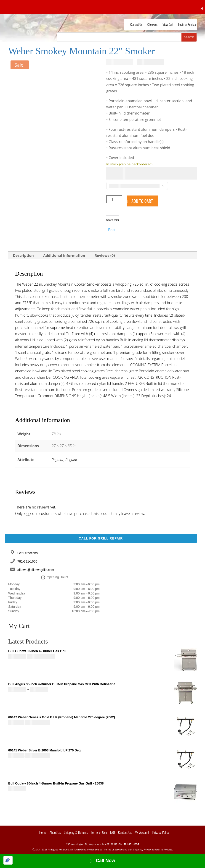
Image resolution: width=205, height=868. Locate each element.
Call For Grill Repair (101, 538)
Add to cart (142, 201)
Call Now (105, 860)
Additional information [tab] (64, 255)
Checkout (153, 25)
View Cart (168, 25)
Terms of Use (99, 832)
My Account (142, 832)
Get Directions (28, 553)
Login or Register (188, 25)
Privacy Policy (161, 832)
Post (112, 229)
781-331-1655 (27, 561)
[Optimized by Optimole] (8, 860)
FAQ (113, 832)
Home (43, 832)
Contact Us (136, 25)
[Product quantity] (114, 199)
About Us (55, 832)
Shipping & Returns (76, 832)
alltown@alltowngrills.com (36, 570)
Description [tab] (23, 255)
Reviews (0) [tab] (105, 255)
